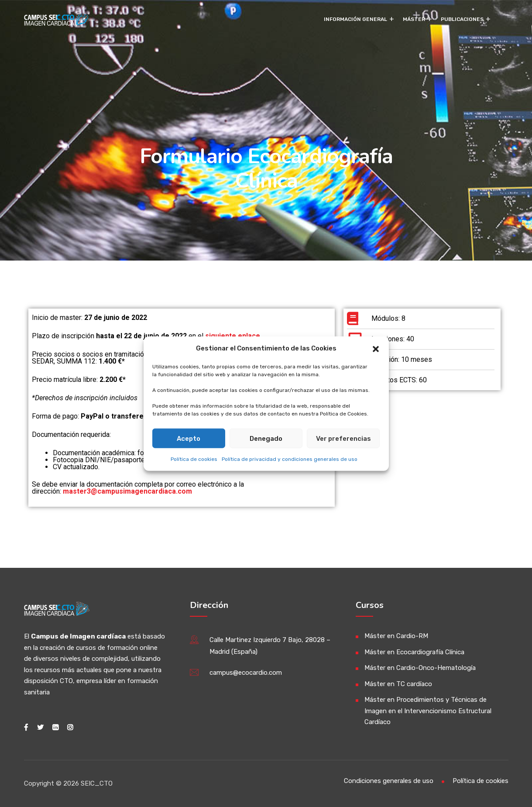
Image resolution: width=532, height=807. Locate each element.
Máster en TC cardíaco (398, 684)
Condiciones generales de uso (389, 781)
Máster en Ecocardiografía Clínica (414, 652)
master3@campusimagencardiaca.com (127, 491)
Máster (414, 19)
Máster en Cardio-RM (396, 636)
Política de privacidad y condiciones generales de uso (290, 459)
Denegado (266, 438)
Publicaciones (462, 19)
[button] (376, 348)
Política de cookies (194, 459)
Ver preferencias (343, 438)
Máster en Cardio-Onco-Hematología (420, 668)
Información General (355, 19)
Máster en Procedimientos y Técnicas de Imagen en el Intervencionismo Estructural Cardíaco (428, 711)
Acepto (189, 438)
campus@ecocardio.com (246, 673)
